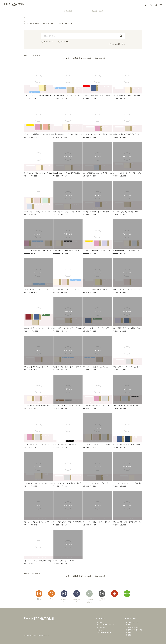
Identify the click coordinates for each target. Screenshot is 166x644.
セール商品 (65, 42)
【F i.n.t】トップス (48, 24)
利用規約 (129, 635)
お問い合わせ (101, 630)
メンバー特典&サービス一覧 (106, 625)
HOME (25, 21)
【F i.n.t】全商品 (34, 24)
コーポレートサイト (132, 622)
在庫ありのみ (49, 42)
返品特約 (129, 632)
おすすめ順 (65, 58)
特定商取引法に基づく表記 (134, 630)
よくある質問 (101, 627)
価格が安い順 (86, 58)
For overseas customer (104, 632)
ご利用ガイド (101, 622)
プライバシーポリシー (133, 627)
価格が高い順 (100, 58)
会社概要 (129, 625)
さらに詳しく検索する (116, 44)
